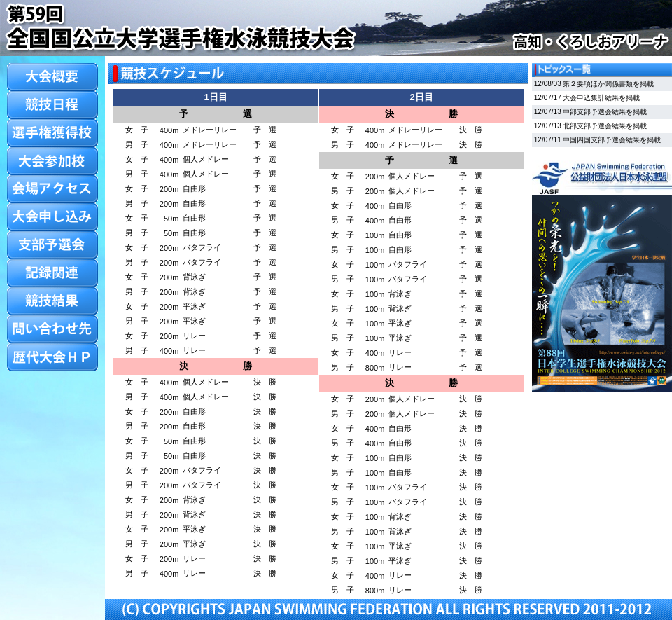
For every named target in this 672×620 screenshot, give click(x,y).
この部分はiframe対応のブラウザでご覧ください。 (602, 235)
